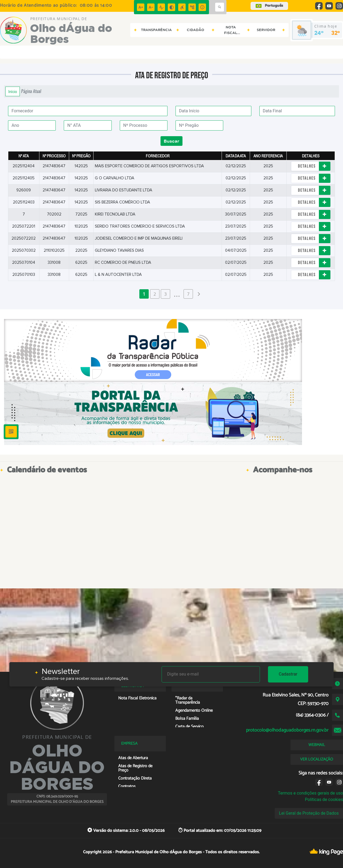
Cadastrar (288, 674)
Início (13, 91)
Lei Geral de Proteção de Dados (309, 813)
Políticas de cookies (324, 800)
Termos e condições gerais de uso (310, 793)
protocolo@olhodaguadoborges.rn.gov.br (287, 730)
